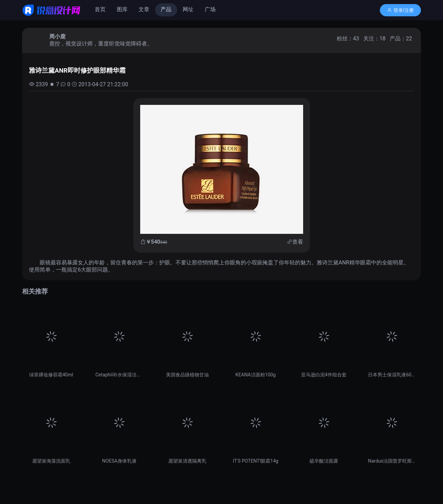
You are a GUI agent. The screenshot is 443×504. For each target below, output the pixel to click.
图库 (122, 9)
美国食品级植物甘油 (187, 375)
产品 (166, 9)
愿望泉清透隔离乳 (187, 461)
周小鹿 (57, 36)
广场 (210, 9)
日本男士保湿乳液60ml (392, 375)
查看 (298, 242)
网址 (188, 9)
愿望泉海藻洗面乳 (51, 461)
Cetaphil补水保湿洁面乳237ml (119, 375)
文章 (144, 9)
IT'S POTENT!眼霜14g (256, 461)
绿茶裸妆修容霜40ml (51, 375)
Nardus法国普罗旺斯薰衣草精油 (392, 461)
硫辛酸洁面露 (324, 461)
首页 (100, 9)
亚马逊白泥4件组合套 (324, 375)
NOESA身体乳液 (119, 461)
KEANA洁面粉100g (256, 375)
